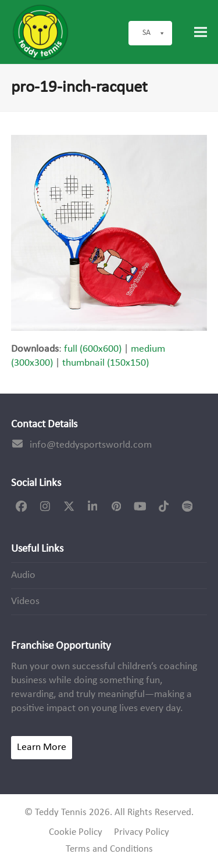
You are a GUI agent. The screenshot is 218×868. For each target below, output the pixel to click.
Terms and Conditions (109, 849)
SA (154, 33)
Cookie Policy (76, 833)
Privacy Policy (142, 833)
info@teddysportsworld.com (91, 445)
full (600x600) (93, 349)
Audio (23, 575)
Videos (25, 601)
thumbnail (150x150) (106, 363)
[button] (201, 32)
